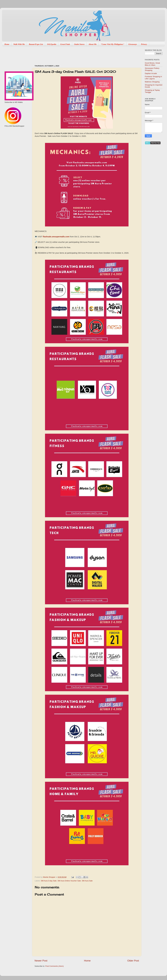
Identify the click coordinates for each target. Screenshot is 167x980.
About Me (93, 44)
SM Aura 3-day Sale (49, 881)
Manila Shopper (49, 877)
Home (7, 44)
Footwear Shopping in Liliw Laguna (153, 78)
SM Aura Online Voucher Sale (69, 881)
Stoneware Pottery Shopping (152, 69)
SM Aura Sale (87, 881)
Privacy (144, 44)
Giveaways (133, 44)
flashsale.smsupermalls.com (56, 237)
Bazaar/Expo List (36, 44)
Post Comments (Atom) (55, 966)
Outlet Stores (79, 44)
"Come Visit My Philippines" (112, 44)
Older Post (133, 961)
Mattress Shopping (152, 82)
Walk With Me (19, 44)
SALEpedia (52, 44)
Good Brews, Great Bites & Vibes (152, 64)
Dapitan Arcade (151, 73)
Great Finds (65, 44)
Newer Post (41, 961)
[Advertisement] (82, 54)
